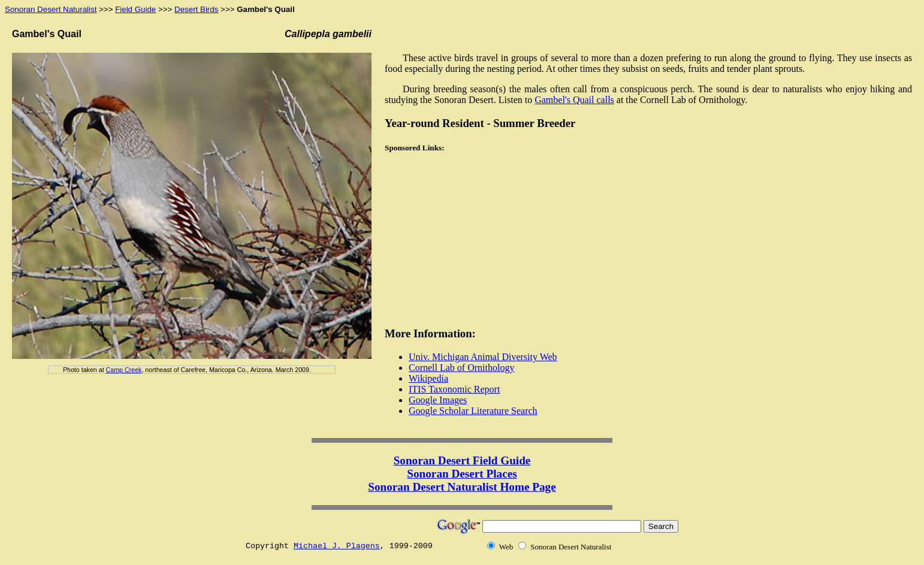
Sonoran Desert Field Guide (462, 460)
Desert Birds (196, 9)
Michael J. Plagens (337, 546)
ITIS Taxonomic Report (454, 389)
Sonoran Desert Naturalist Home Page (462, 487)
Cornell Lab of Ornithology (461, 368)
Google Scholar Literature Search (473, 411)
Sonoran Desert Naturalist (51, 9)
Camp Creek (124, 370)
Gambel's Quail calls (574, 100)
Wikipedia (428, 378)
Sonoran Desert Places (462, 474)
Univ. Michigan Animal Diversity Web (483, 357)
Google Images (438, 400)
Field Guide (135, 9)
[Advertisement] (460, 241)
